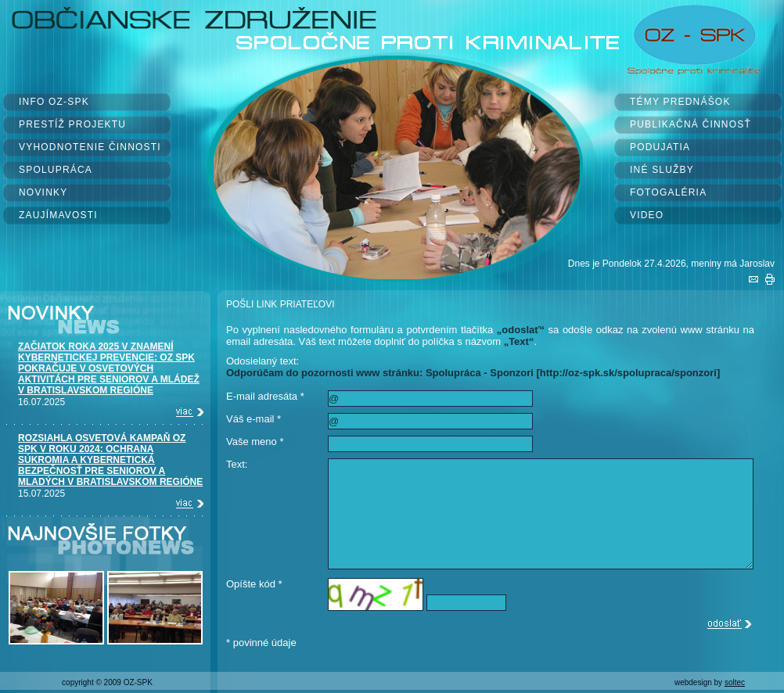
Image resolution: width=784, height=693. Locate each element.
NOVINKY (43, 192)
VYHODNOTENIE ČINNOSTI (90, 147)
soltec (735, 682)
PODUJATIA (660, 147)
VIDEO (647, 215)
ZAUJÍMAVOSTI (58, 215)
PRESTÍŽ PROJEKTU (72, 124)
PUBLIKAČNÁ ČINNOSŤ (690, 124)
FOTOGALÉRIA (668, 192)
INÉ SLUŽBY (662, 170)
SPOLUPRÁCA (56, 170)
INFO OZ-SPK (54, 102)
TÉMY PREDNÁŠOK (680, 102)
